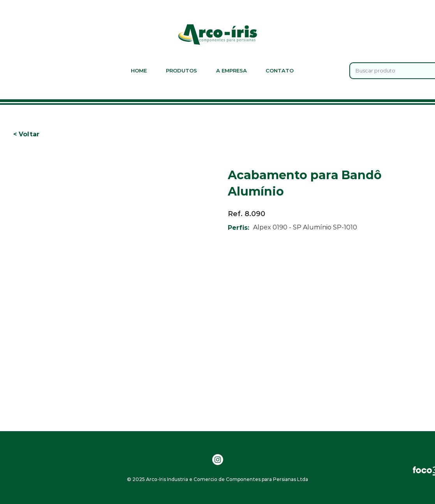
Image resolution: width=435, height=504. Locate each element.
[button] (39, 134)
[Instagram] (218, 460)
